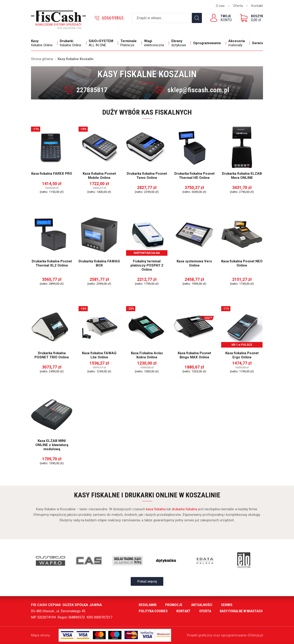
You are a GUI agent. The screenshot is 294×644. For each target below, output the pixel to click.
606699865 (113, 18)
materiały (238, 43)
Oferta (238, 6)
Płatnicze (130, 43)
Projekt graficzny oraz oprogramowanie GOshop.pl (225, 635)
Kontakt (257, 6)
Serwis (257, 43)
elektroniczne (155, 43)
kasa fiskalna (156, 509)
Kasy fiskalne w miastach (241, 611)
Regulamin (148, 605)
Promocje (174, 605)
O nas (220, 6)
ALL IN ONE (102, 43)
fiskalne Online (43, 43)
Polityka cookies (153, 611)
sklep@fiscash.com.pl (198, 90)
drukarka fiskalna (184, 509)
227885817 (92, 90)
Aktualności (202, 605)
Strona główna (42, 59)
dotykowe (180, 43)
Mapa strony (40, 635)
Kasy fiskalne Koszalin (76, 59)
